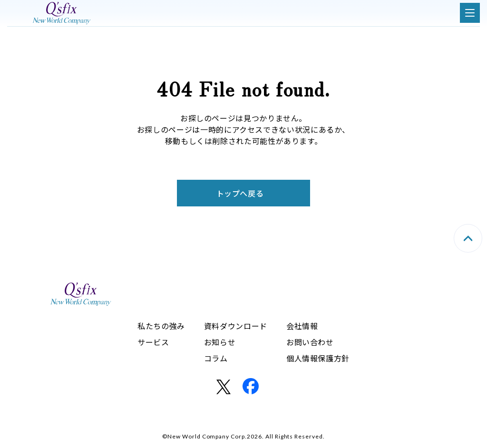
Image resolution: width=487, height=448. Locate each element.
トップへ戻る (240, 193)
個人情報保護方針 (318, 358)
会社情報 (302, 326)
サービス (153, 342)
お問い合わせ (310, 342)
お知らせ (220, 342)
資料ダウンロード (236, 326)
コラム (216, 358)
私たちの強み (161, 326)
